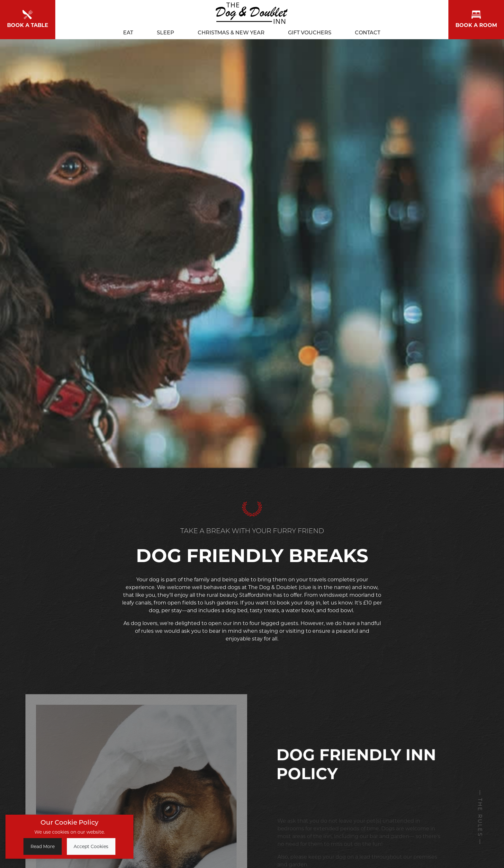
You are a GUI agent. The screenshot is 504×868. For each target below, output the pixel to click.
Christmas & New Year (231, 31)
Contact (368, 31)
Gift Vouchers (310, 31)
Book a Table (28, 19)
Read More (43, 846)
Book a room (476, 19)
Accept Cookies (91, 846)
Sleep (166, 31)
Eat (128, 31)
